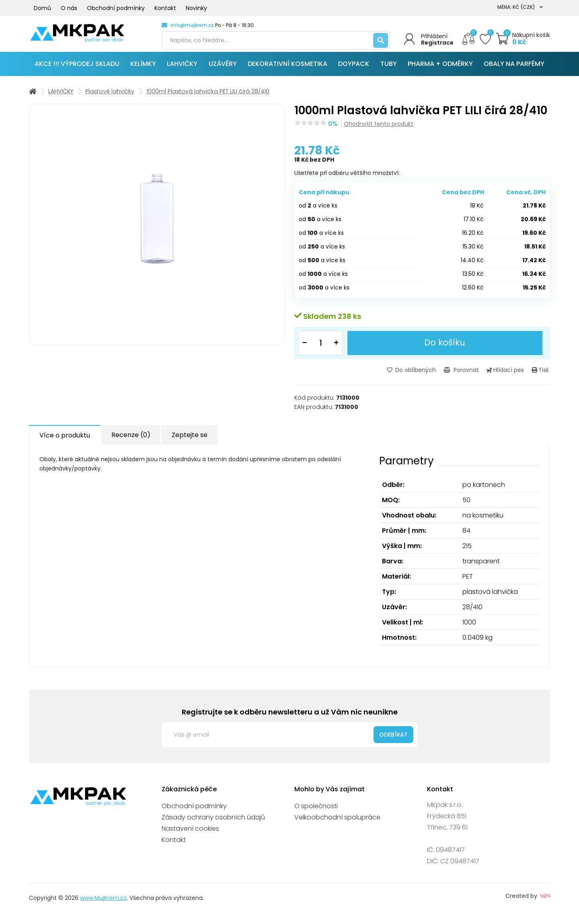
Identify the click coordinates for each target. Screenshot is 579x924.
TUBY (389, 68)
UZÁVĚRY (223, 68)
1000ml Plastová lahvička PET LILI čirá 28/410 (208, 96)
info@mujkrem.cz (192, 25)
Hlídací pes (508, 374)
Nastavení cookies (190, 832)
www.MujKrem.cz (103, 901)
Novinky (196, 8)
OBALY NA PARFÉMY (514, 68)
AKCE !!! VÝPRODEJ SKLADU (77, 68)
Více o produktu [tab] (65, 439)
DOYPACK (354, 68)
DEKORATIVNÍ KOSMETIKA (287, 68)
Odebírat (393, 738)
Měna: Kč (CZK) (520, 7)
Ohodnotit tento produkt (379, 128)
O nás (69, 8)
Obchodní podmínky (116, 8)
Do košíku (445, 347)
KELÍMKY (143, 68)
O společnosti (316, 810)
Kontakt (165, 8)
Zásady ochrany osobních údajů (213, 821)
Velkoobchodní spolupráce (337, 821)
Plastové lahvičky (110, 96)
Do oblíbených (419, 374)
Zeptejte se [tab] (190, 439)
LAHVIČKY (182, 68)
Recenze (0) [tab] (131, 439)
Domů (42, 8)
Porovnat (466, 374)
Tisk (541, 374)
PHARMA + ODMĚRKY (440, 68)
